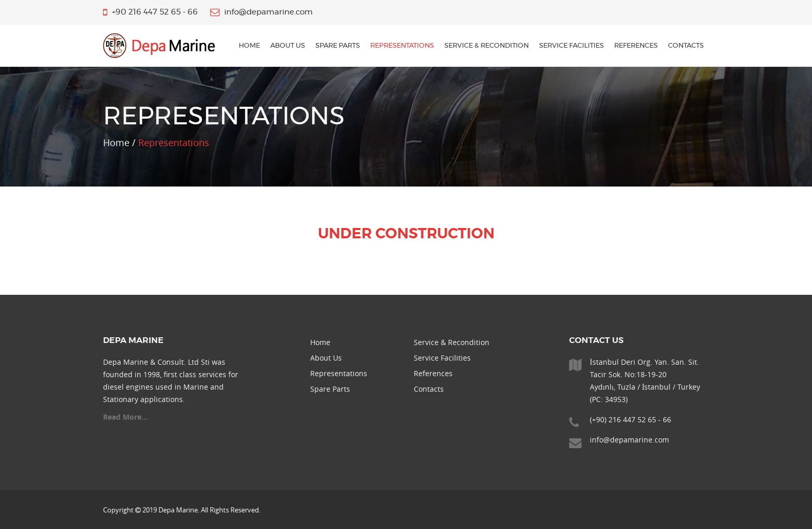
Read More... (125, 417)
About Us (288, 46)
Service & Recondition (487, 46)
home (249, 46)
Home (320, 342)
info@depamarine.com (629, 440)
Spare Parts (338, 46)
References (636, 46)
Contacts (686, 46)
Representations (402, 46)
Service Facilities (571, 46)
